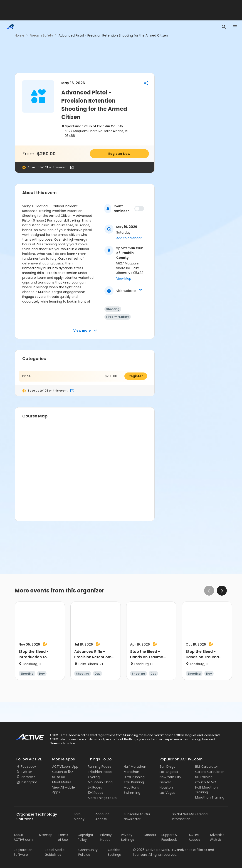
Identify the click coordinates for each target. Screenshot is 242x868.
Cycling (94, 777)
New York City (170, 777)
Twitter (26, 772)
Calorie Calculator (210, 772)
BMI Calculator (207, 767)
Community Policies (88, 852)
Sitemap (46, 835)
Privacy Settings (127, 837)
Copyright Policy (85, 837)
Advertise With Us (217, 837)
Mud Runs (131, 787)
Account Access (102, 817)
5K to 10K (59, 777)
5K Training (204, 777)
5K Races (95, 787)
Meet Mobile (62, 782)
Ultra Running (134, 777)
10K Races (95, 793)
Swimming (132, 793)
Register (136, 376)
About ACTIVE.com (23, 837)
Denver (165, 782)
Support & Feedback (169, 837)
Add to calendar (129, 238)
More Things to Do (102, 798)
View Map (124, 279)
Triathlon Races (100, 772)
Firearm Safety (41, 35)
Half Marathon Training (206, 790)
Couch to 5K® (63, 772)
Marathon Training (210, 797)
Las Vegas (167, 793)
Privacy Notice (106, 837)
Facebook (29, 767)
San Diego (168, 767)
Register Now (119, 154)
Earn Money (79, 817)
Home (20, 35)
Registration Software (23, 852)
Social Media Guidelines (55, 852)
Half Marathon (135, 767)
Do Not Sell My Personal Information (190, 817)
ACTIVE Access (194, 837)
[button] (146, 83)
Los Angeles (169, 772)
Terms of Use (63, 837)
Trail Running (134, 782)
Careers (150, 835)
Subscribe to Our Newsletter (137, 817)
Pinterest (28, 777)
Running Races (99, 767)
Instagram (29, 782)
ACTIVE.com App (65, 767)
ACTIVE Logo (26, 735)
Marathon (131, 772)
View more (85, 331)
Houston (166, 787)
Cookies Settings (114, 852)
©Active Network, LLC (154, 850)
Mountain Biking (100, 782)
